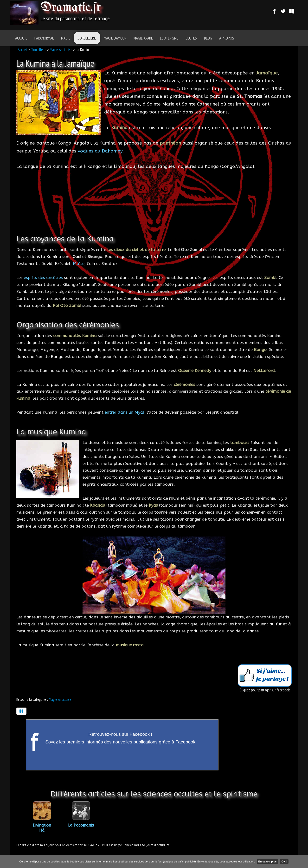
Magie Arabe (143, 38)
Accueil (21, 38)
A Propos (227, 38)
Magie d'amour (115, 38)
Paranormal (44, 38)
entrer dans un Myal (125, 412)
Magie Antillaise (61, 50)
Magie (66, 38)
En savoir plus (267, 861)
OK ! (284, 861)
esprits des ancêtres (43, 278)
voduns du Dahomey (100, 151)
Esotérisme (169, 38)
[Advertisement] (181, 13)
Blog (208, 38)
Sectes (191, 38)
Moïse (79, 264)
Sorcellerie (87, 38)
